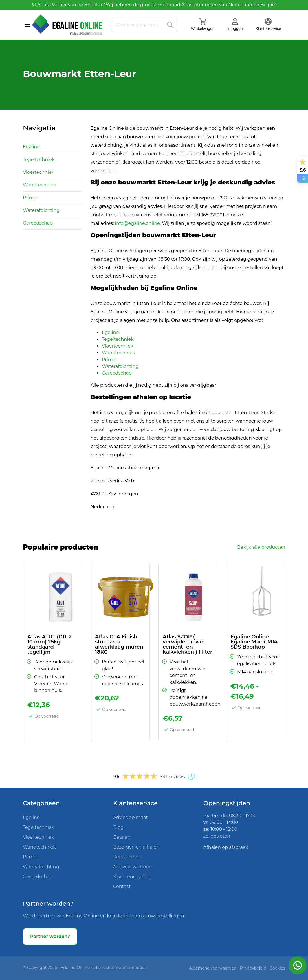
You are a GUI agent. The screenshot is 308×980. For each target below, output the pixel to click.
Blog (118, 827)
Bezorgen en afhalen (136, 847)
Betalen (122, 837)
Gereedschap (38, 223)
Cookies (277, 968)
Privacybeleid (253, 968)
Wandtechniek (39, 185)
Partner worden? (50, 936)
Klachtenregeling (132, 877)
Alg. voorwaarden (133, 867)
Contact (122, 886)
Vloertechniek (38, 172)
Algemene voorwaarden (213, 968)
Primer (31, 198)
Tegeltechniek (39, 160)
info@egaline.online (137, 223)
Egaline (31, 147)
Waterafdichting (41, 210)
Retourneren (127, 857)
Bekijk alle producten (261, 547)
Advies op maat (130, 817)
